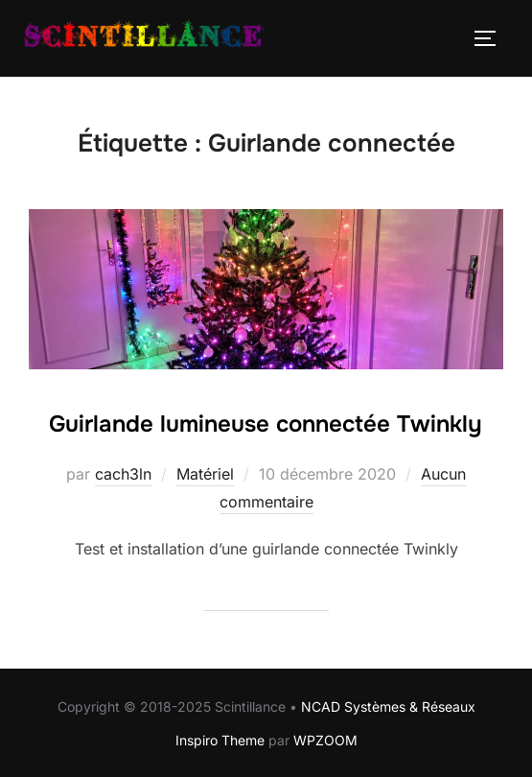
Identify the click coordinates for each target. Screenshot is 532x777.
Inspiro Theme (220, 740)
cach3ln (123, 474)
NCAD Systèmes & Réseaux (388, 706)
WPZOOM (325, 740)
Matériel (205, 474)
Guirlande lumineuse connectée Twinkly (266, 424)
